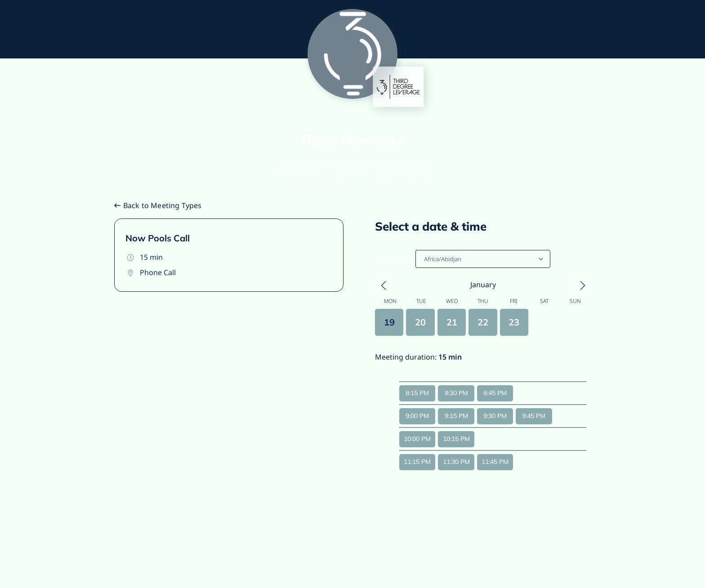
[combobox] (425, 259)
